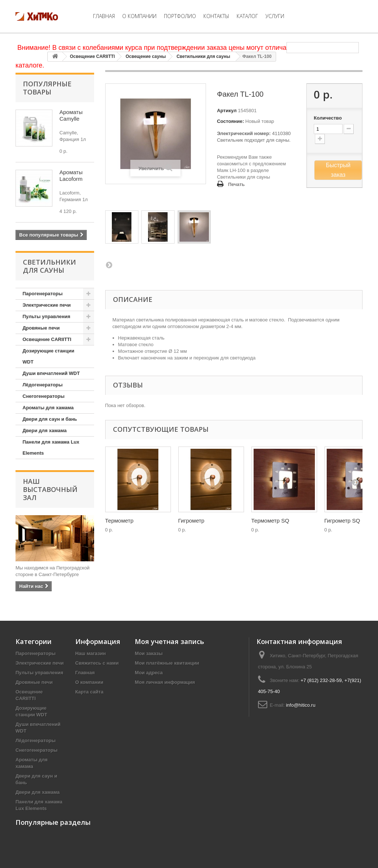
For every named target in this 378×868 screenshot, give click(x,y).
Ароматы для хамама (48, 408)
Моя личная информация (165, 682)
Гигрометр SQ (342, 521)
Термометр (119, 521)
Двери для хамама (44, 430)
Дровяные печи (41, 328)
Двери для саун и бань (50, 419)
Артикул (227, 111)
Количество (328, 118)
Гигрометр (191, 521)
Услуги (275, 16)
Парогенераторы (43, 294)
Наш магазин (91, 653)
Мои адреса (149, 673)
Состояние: (231, 121)
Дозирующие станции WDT (48, 356)
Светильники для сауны (203, 56)
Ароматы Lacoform (71, 175)
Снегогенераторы (44, 396)
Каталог (247, 16)
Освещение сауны (146, 56)
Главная (104, 16)
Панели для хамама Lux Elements (51, 447)
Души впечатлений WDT (51, 373)
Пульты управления (46, 316)
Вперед (109, 265)
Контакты (216, 16)
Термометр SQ (270, 521)
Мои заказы (149, 653)
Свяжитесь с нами (97, 663)
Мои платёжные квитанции (167, 663)
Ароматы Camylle (71, 115)
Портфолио (180, 16)
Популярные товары (47, 88)
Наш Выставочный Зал (50, 489)
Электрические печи (47, 305)
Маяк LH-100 (231, 170)
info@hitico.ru (301, 705)
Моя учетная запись (169, 641)
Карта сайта (90, 692)
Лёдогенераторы (43, 385)
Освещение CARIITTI (92, 56)
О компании (139, 16)
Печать (236, 184)
